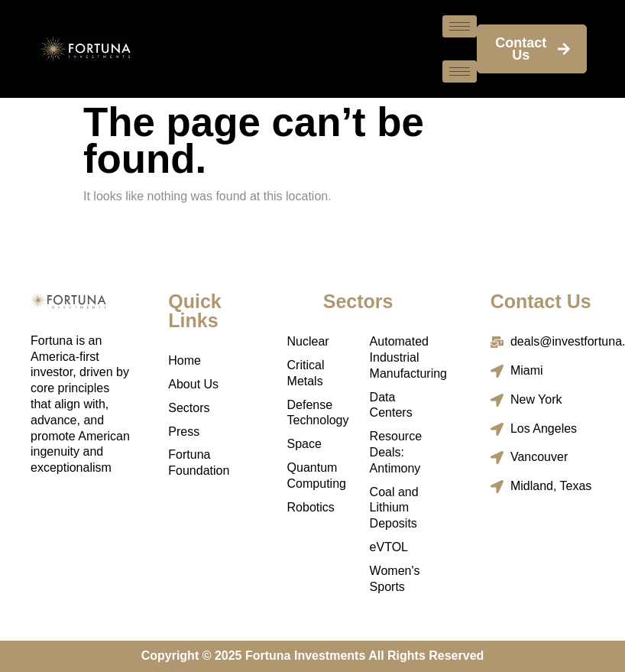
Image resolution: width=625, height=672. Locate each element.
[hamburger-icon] (460, 26)
